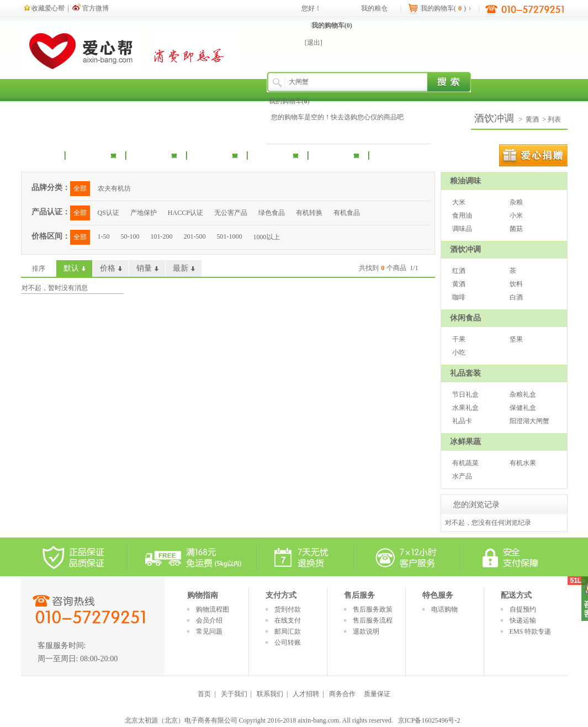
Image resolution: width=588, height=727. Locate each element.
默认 (71, 268)
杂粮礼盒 (523, 394)
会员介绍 (209, 620)
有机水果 (523, 463)
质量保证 (377, 694)
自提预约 (523, 609)
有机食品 (347, 213)
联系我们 (270, 694)
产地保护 (144, 213)
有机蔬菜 (465, 463)
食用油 (462, 215)
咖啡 (459, 297)
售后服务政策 (373, 609)
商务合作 (342, 694)
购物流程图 (213, 609)
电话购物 (444, 609)
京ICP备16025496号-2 (429, 720)
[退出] (314, 43)
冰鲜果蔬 (333, 155)
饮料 (516, 284)
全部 (80, 188)
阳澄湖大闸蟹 (529, 421)
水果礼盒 (465, 408)
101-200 (162, 236)
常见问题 (209, 631)
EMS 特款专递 (531, 631)
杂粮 (516, 202)
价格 (108, 268)
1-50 (104, 236)
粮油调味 (90, 155)
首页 (204, 694)
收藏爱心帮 (44, 8)
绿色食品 (272, 213)
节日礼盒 (465, 394)
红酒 (459, 271)
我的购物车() (332, 25)
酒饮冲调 (151, 155)
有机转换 (309, 213)
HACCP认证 (186, 213)
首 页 (47, 155)
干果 (459, 339)
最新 (181, 268)
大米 (459, 202)
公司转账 (288, 642)
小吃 (459, 352)
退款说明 (366, 631)
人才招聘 (306, 694)
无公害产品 (231, 213)
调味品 (462, 229)
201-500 (195, 236)
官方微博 (91, 8)
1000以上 (267, 237)
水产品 (462, 476)
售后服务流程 (373, 620)
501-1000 (230, 236)
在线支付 (288, 620)
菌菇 (516, 229)
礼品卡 (462, 421)
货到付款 (288, 609)
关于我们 (234, 694)
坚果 (516, 339)
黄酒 (532, 119)
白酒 (516, 297)
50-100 (130, 236)
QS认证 (108, 213)
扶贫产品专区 (413, 155)
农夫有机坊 (114, 188)
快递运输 (523, 620)
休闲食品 (211, 155)
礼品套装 (272, 155)
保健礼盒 (523, 408)
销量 (144, 268)
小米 (516, 215)
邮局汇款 (288, 631)
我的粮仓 (374, 8)
